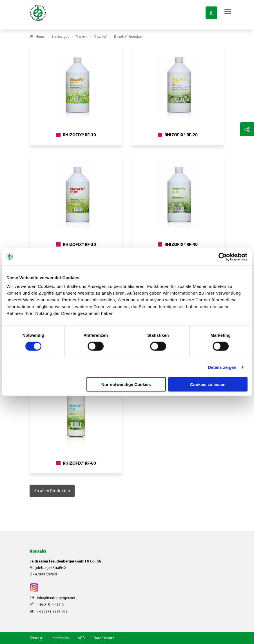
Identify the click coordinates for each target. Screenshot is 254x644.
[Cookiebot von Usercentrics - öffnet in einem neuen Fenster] (223, 257)
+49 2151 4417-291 (49, 612)
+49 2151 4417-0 (47, 605)
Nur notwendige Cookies (126, 384)
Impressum (60, 638)
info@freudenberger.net (53, 598)
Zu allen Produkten (52, 491)
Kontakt (36, 638)
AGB (81, 638)
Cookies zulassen (208, 384)
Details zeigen (222, 367)
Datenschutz (104, 638)
